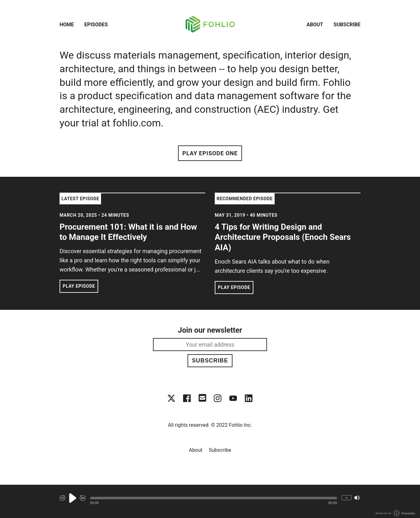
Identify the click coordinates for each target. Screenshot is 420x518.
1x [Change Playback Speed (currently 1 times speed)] (347, 498)
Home (67, 25)
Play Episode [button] (79, 286)
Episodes (96, 25)
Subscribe (347, 25)
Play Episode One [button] (210, 153)
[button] (213, 498)
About (315, 25)
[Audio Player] (210, 501)
